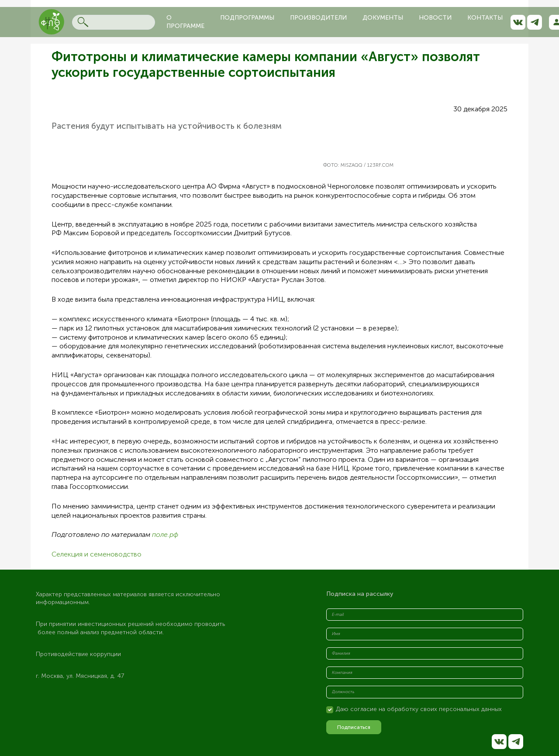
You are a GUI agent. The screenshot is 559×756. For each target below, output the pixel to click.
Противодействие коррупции (78, 654)
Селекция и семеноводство (97, 554)
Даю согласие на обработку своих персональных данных (419, 709)
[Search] (114, 22)
